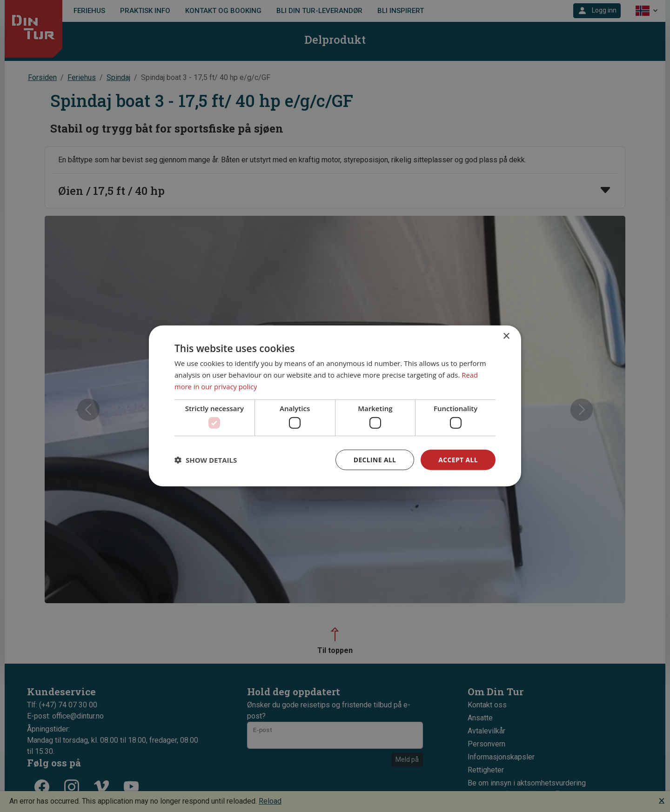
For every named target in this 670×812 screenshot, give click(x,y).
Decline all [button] (374, 460)
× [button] (506, 336)
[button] (206, 460)
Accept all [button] (458, 460)
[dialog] (335, 406)
